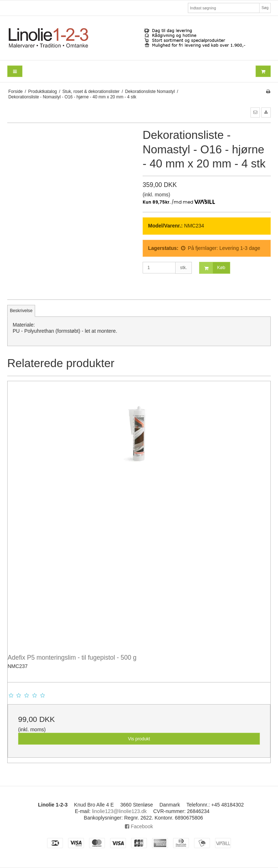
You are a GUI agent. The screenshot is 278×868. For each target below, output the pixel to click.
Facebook (139, 826)
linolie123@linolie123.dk (119, 811)
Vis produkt (139, 739)
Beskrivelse (21, 311)
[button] (255, 112)
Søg (265, 8)
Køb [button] (212, 268)
